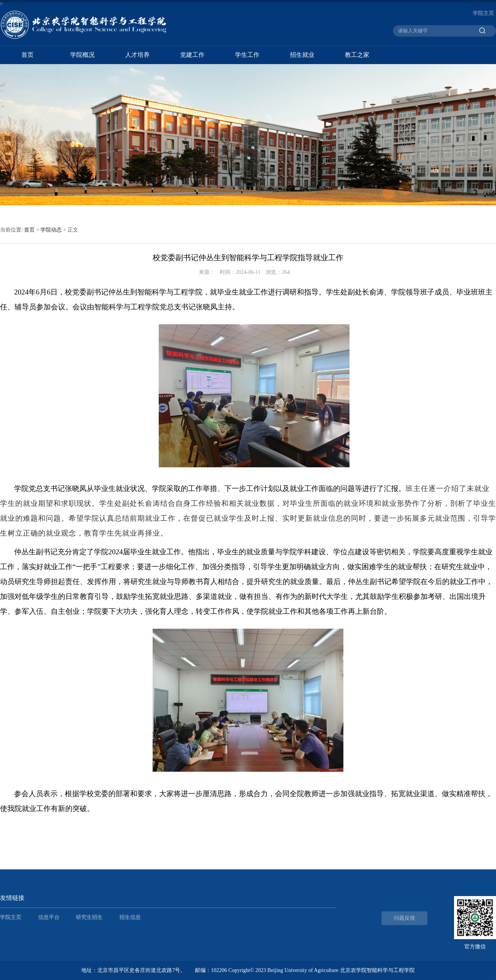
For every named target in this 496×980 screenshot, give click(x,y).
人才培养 (137, 55)
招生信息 (130, 917)
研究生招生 (89, 917)
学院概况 (82, 55)
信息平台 (49, 917)
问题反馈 (404, 918)
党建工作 (192, 55)
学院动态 (51, 230)
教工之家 (357, 55)
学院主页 (483, 13)
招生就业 (302, 55)
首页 (27, 55)
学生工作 (247, 55)
